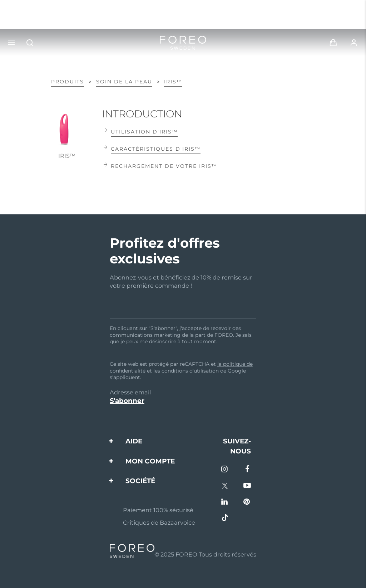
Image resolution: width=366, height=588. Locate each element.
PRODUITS (68, 82)
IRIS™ (173, 82)
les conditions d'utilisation (186, 371)
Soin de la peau (124, 82)
